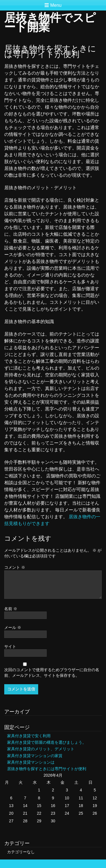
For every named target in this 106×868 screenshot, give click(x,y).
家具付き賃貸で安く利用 (29, 736)
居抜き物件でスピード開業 (50, 22)
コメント (15, 567)
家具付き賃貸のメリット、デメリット (41, 749)
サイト (10, 646)
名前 (11, 609)
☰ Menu (53, 5)
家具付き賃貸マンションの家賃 (35, 756)
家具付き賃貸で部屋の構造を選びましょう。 (47, 742)
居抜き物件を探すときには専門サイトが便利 (47, 769)
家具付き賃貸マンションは (31, 762)
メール (13, 627)
